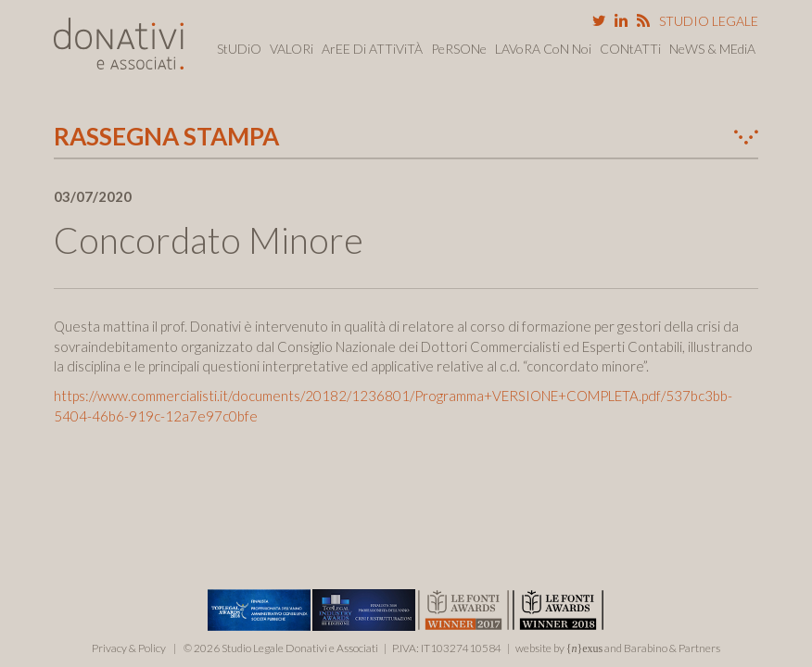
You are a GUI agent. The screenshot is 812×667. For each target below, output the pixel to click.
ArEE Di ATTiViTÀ (372, 49)
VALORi (292, 49)
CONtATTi (630, 49)
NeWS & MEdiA (712, 49)
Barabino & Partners (672, 648)
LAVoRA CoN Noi (543, 49)
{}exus (585, 648)
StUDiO (239, 49)
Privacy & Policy (129, 648)
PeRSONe (459, 49)
